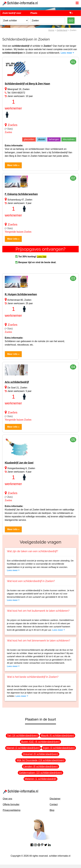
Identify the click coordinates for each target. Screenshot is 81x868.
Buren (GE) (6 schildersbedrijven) (40, 742)
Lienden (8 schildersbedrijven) (41, 766)
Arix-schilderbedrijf (17, 382)
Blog (52, 810)
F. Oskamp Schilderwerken (21, 194)
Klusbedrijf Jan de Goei (19, 463)
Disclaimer (55, 799)
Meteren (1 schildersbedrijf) (41, 779)
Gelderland (62, 30)
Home (51, 30)
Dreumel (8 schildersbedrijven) (41, 754)
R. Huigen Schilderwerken (21, 294)
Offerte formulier (11, 804)
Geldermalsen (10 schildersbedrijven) (41, 773)
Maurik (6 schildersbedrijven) (57, 736)
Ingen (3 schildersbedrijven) (59, 748)
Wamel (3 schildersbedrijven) (23, 748)
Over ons (7, 799)
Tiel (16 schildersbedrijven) (22, 736)
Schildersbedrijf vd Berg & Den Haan (27, 84)
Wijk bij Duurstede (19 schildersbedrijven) (40, 760)
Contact (54, 804)
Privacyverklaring (12, 810)
